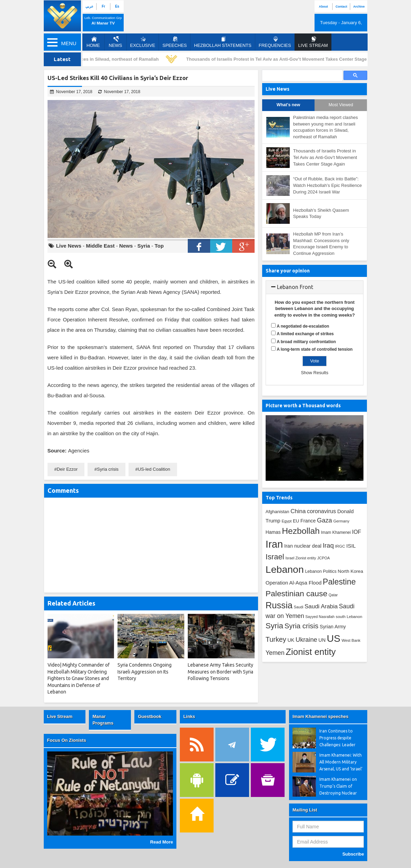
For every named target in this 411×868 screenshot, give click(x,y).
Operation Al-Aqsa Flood (294, 583)
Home (93, 42)
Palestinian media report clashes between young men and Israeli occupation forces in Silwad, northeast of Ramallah (326, 127)
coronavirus (321, 511)
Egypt (286, 521)
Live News (69, 246)
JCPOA (323, 558)
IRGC (340, 546)
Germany (341, 521)
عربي (89, 6)
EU (296, 521)
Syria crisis (108, 469)
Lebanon (285, 569)
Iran (274, 544)
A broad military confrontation (306, 342)
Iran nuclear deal (303, 546)
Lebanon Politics (321, 571)
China (298, 511)
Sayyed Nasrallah (320, 617)
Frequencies (275, 42)
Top (159, 246)
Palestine (339, 582)
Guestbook (150, 716)
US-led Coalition (154, 469)
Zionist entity (311, 652)
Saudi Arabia (321, 606)
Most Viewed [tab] (341, 105)
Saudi (299, 607)
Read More (162, 842)
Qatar (333, 595)
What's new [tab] (288, 105)
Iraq (328, 545)
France (308, 521)
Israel (275, 557)
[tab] (315, 287)
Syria (144, 246)
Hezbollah (301, 531)
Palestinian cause (296, 593)
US (334, 638)
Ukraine (306, 640)
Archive (359, 7)
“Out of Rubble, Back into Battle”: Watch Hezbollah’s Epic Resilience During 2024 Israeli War (327, 185)
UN (322, 640)
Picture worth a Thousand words (303, 406)
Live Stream (60, 716)
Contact (341, 7)
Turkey (276, 639)
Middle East (100, 246)
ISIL (351, 546)
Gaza (325, 520)
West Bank (351, 640)
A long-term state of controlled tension (315, 349)
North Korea (350, 571)
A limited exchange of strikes (305, 334)
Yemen (275, 653)
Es (117, 6)
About (323, 7)
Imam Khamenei (336, 532)
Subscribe (353, 854)
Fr (103, 6)
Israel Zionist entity (301, 558)
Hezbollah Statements (223, 42)
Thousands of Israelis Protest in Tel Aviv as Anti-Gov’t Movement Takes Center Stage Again (285, 59)
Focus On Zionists (67, 740)
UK (291, 640)
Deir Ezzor (67, 469)
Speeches (174, 42)
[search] (302, 76)
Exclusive (143, 42)
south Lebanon (349, 616)
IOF (357, 532)
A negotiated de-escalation (303, 326)
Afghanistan (278, 512)
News (116, 42)
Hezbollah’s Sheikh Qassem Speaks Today (321, 213)
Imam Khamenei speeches (321, 716)
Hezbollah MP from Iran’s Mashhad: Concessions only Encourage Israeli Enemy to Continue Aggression (321, 244)
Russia (279, 605)
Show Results (314, 373)
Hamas (273, 532)
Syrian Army (333, 627)
